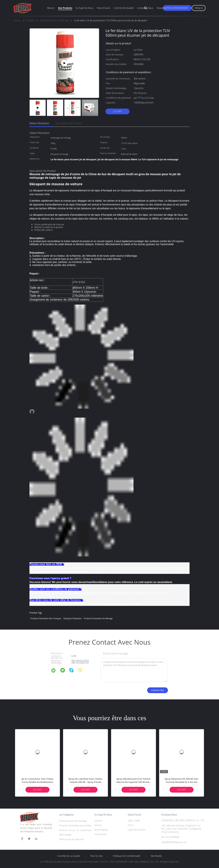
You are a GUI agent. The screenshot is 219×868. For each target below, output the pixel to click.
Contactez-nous (145, 8)
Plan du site (97, 856)
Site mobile (156, 856)
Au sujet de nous (85, 8)
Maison (51, 8)
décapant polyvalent (73, 618)
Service (98, 825)
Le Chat (117, 111)
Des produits (65, 8)
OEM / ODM (134, 821)
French (199, 8)
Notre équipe (101, 830)
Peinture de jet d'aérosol (72, 839)
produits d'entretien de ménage (98, 618)
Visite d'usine (103, 8)
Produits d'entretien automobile (75, 825)
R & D (131, 825)
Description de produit (69, 123)
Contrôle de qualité (124, 8)
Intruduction (101, 834)
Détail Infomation (39, 123)
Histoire (98, 821)
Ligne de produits (137, 830)
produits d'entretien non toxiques (46, 618)
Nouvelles (162, 8)
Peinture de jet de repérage (73, 821)
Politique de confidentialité (127, 856)
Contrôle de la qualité (69, 856)
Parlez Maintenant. (177, 8)
